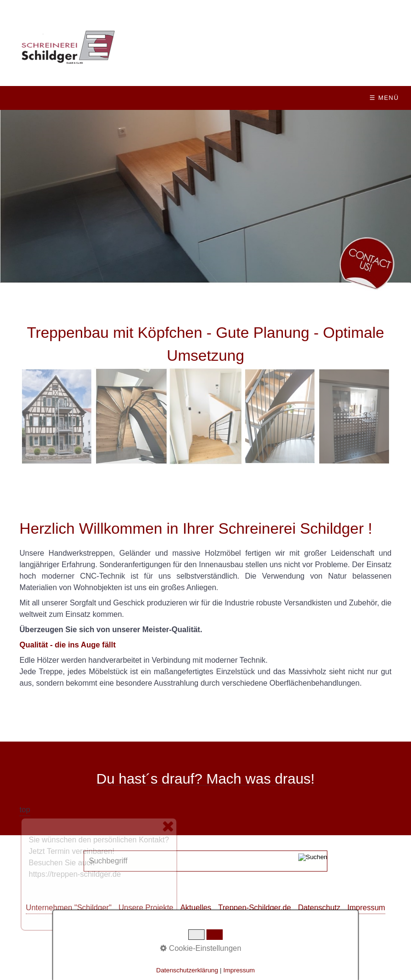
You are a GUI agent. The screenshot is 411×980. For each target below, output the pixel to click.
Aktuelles (196, 908)
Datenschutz (319, 908)
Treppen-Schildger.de (255, 908)
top (25, 810)
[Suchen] (313, 861)
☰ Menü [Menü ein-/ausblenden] (384, 98)
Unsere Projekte (146, 908)
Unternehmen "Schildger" (69, 908)
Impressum (366, 908)
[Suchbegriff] (205, 861)
